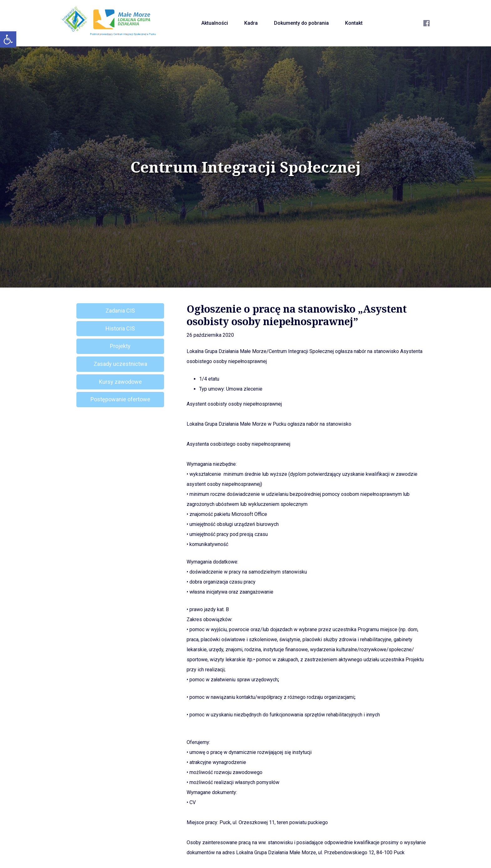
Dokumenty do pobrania (301, 23)
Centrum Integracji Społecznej (246, 167)
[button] (8, 39)
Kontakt (354, 23)
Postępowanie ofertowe (120, 399)
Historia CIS (120, 328)
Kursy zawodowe (120, 382)
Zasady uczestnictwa (120, 364)
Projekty (120, 346)
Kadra (251, 23)
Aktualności (215, 23)
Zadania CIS (120, 311)
